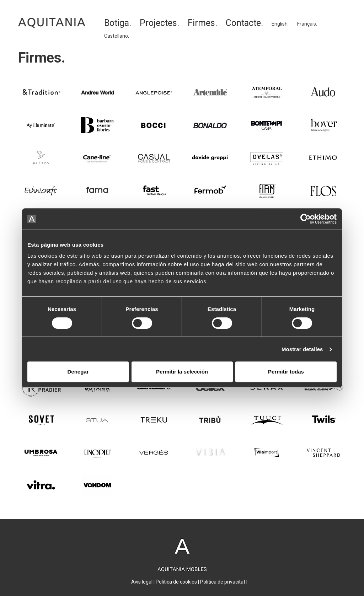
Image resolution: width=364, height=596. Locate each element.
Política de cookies (176, 582)
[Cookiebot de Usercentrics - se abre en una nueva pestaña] (306, 219)
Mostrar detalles (302, 349)
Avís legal (142, 582)
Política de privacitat (223, 582)
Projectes (158, 23)
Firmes (201, 23)
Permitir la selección (182, 372)
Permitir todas (286, 372)
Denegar (78, 372)
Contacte (243, 23)
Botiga (117, 23)
